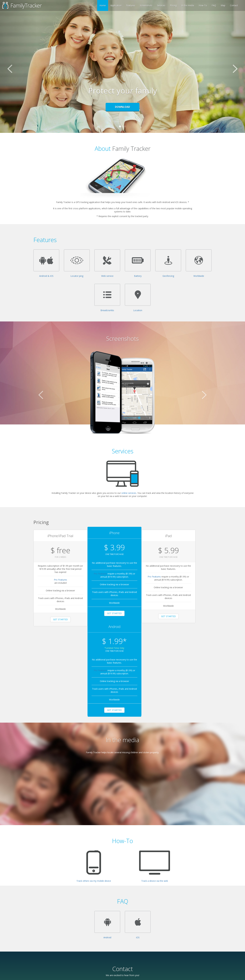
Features (131, 5)
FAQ (214, 5)
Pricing (173, 5)
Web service (107, 276)
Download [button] (122, 107)
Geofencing (168, 276)
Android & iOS (46, 276)
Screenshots (146, 5)
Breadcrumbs (107, 310)
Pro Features (56, 579)
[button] (18, 66)
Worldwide (199, 276)
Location (138, 310)
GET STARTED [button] (56, 619)
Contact (234, 5)
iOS (138, 850)
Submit (69, 960)
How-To (203, 5)
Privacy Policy (102, 976)
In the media (188, 5)
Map (223, 5)
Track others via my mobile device (94, 794)
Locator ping (77, 276)
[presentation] (87, 949)
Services (161, 5)
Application (116, 5)
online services (129, 493)
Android (107, 850)
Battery (138, 276)
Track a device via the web (155, 794)
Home (103, 5)
